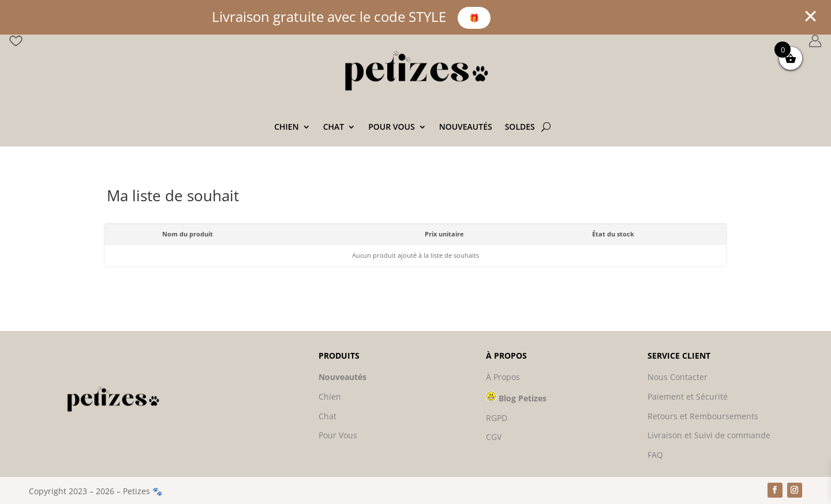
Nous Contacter (677, 377)
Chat (334, 127)
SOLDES (520, 127)
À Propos (503, 377)
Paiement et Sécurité (688, 396)
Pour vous (391, 127)
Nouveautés (466, 127)
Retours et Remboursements (703, 416)
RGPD (497, 418)
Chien (286, 127)
